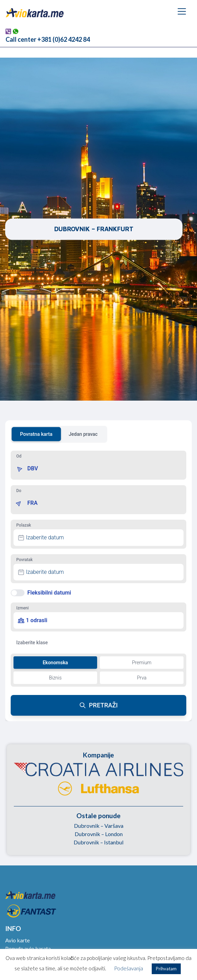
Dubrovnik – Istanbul (98, 842)
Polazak (24, 525)
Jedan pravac (83, 434)
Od (19, 456)
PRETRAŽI (98, 705)
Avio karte (17, 940)
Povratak (24, 560)
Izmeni (22, 608)
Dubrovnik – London (99, 834)
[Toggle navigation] (182, 11)
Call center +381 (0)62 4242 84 (48, 39)
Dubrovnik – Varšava (99, 826)
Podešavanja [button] (129, 968)
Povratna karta (36, 434)
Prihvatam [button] (166, 969)
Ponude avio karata (28, 948)
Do (19, 491)
